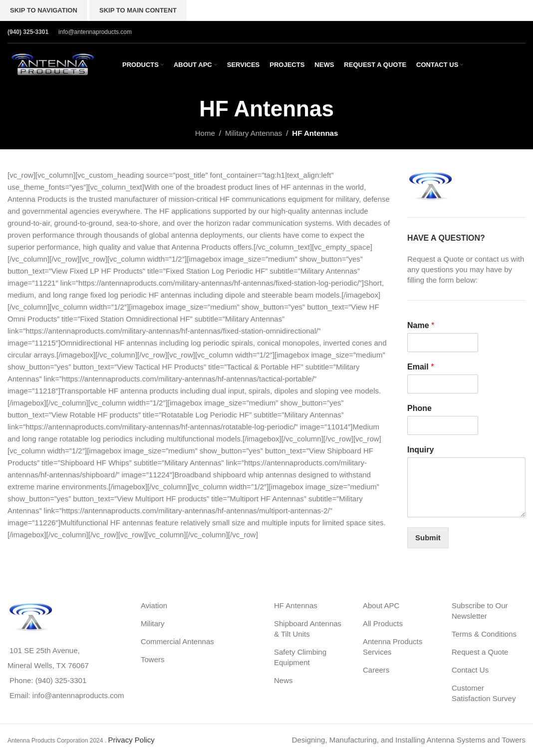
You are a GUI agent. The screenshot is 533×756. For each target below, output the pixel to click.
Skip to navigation (44, 10)
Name (421, 325)
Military (153, 623)
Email (420, 367)
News (283, 680)
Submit (428, 538)
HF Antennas (296, 605)
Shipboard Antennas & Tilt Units (308, 629)
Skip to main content (138, 10)
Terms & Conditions (484, 634)
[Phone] (443, 425)
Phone (419, 408)
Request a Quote (480, 652)
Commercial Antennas (177, 641)
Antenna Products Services (393, 647)
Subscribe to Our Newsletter (480, 611)
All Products (383, 623)
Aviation (154, 605)
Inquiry (420, 450)
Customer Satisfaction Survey (484, 693)
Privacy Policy (131, 740)
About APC (381, 605)
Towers (153, 659)
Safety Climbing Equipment (300, 657)
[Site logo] (52, 64)
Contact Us (470, 670)
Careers (376, 670)
